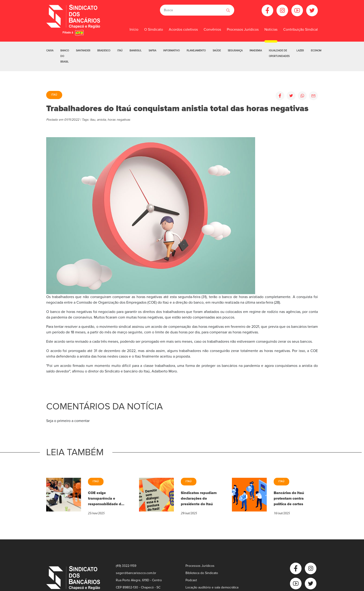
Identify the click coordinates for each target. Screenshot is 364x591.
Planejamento (196, 51)
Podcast (191, 580)
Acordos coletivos (183, 30)
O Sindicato (154, 30)
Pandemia (256, 51)
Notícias (271, 30)
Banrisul (136, 51)
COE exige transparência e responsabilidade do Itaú (106, 499)
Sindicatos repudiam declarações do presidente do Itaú (199, 498)
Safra (152, 51)
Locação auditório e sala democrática (212, 587)
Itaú (120, 51)
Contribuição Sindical (301, 30)
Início (134, 30)
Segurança (235, 51)
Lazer (300, 51)
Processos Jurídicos (243, 30)
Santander (83, 51)
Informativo (171, 51)
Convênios (212, 30)
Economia (317, 51)
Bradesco (104, 51)
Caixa (50, 51)
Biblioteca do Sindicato (202, 573)
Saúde (217, 51)
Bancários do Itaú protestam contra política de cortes (289, 498)
